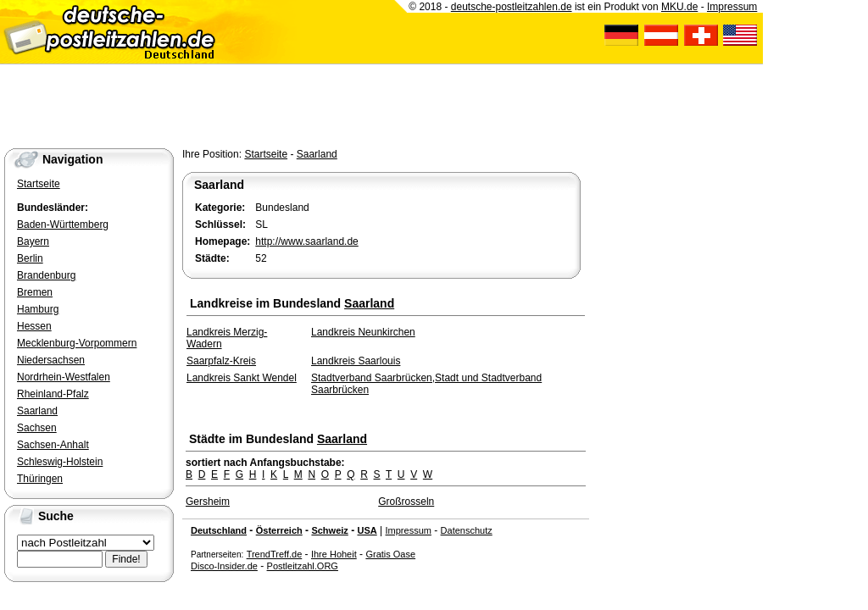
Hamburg (38, 309)
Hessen (34, 326)
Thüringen (40, 479)
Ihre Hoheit (334, 554)
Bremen (35, 292)
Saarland (317, 154)
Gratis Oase (390, 554)
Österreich (279, 530)
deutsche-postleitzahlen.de (512, 7)
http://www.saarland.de (306, 241)
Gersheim (208, 502)
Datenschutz (467, 530)
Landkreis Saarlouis (356, 361)
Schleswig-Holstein (60, 462)
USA (367, 530)
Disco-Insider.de (224, 566)
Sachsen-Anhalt (53, 445)
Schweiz (329, 530)
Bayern (33, 241)
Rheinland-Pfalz (53, 394)
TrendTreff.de (275, 554)
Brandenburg (46, 275)
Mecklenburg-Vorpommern (77, 343)
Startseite (266, 154)
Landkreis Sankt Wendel (242, 378)
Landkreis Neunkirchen (363, 332)
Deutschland (219, 530)
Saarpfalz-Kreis (221, 361)
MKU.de (679, 7)
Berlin (30, 258)
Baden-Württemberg (63, 225)
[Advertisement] (309, 103)
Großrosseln (406, 502)
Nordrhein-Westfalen (64, 377)
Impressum (409, 530)
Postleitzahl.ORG (303, 566)
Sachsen (37, 428)
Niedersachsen (51, 360)
